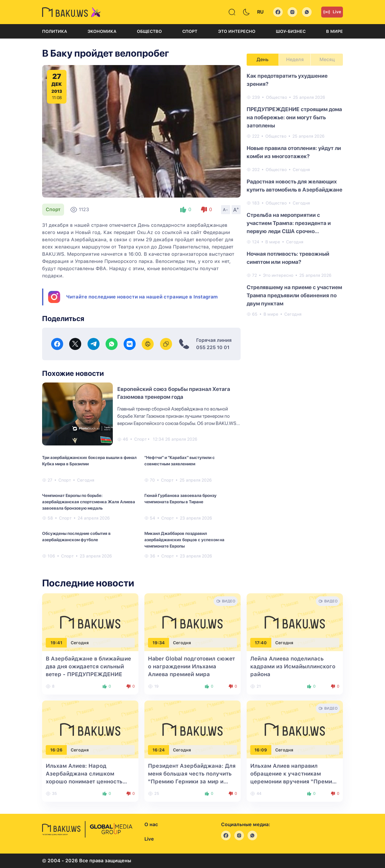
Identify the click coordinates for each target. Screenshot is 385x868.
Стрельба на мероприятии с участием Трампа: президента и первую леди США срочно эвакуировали (289, 223)
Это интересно (237, 31)
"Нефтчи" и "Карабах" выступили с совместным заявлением (180, 461)
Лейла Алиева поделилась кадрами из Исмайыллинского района (293, 666)
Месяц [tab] (327, 59)
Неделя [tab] (295, 59)
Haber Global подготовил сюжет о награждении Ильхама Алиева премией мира (191, 666)
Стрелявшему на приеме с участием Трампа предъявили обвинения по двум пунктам (294, 295)
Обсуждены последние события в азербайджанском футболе (76, 537)
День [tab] (263, 59)
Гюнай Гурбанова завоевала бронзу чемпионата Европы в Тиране (180, 499)
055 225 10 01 (213, 347)
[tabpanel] (295, 195)
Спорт (190, 31)
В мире (334, 31)
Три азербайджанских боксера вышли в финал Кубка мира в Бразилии (89, 461)
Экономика (102, 31)
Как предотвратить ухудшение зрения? (287, 80)
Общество (149, 31)
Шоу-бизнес (291, 31)
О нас (151, 824)
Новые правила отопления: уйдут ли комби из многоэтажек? (294, 152)
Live (332, 12)
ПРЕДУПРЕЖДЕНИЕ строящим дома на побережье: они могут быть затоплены (294, 117)
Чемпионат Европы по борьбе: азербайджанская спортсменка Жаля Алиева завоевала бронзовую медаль (89, 502)
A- (226, 210)
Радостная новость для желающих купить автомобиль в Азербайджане (294, 186)
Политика (55, 31)
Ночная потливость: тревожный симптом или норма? (288, 258)
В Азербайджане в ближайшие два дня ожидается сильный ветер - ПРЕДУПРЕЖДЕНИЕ (88, 666)
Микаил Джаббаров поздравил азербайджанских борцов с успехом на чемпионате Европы (184, 540)
